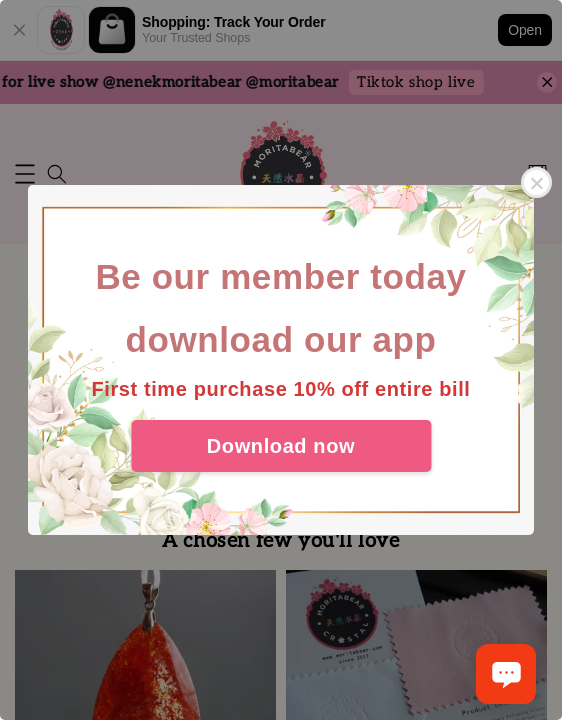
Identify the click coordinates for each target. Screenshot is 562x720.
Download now (281, 446)
